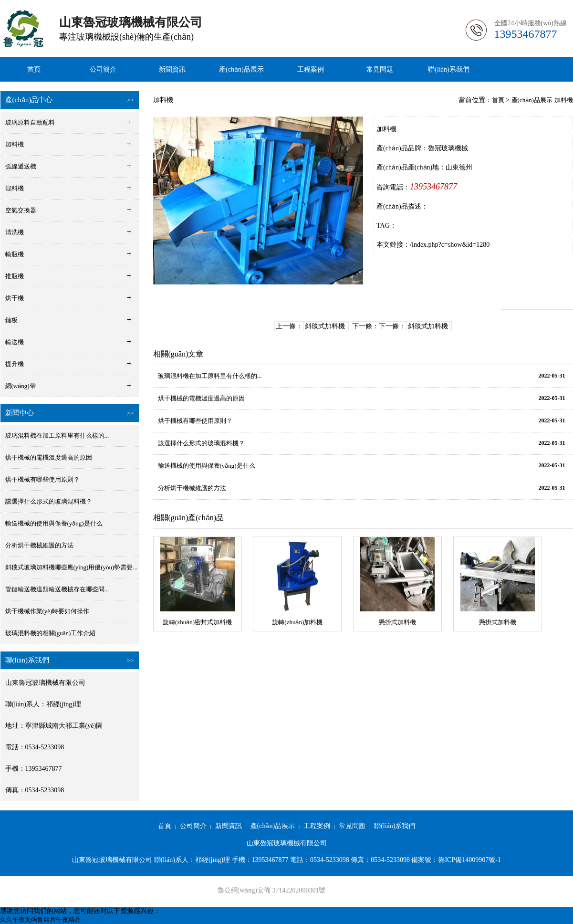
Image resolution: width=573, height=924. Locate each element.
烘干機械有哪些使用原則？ (195, 421)
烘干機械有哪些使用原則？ (42, 479)
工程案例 (311, 69)
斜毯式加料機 (325, 326)
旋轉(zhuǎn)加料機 (297, 622)
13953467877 (433, 187)
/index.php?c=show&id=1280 (450, 245)
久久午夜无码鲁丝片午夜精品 (40, 919)
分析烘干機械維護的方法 (39, 545)
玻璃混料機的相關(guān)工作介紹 (51, 633)
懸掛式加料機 (397, 622)
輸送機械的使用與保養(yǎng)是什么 (54, 523)
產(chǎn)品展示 (241, 69)
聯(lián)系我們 (448, 69)
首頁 (34, 69)
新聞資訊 (172, 69)
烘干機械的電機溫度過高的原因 (49, 457)
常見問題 (380, 69)
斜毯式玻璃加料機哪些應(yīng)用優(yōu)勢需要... (72, 567)
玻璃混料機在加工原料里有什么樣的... (57, 436)
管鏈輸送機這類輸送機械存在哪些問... (57, 589)
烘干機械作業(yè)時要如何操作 (47, 611)
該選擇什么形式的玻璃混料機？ (49, 501)
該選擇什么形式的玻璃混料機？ (201, 443)
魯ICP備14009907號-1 (469, 860)
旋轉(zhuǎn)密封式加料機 (197, 622)
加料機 (564, 100)
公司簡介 (103, 69)
